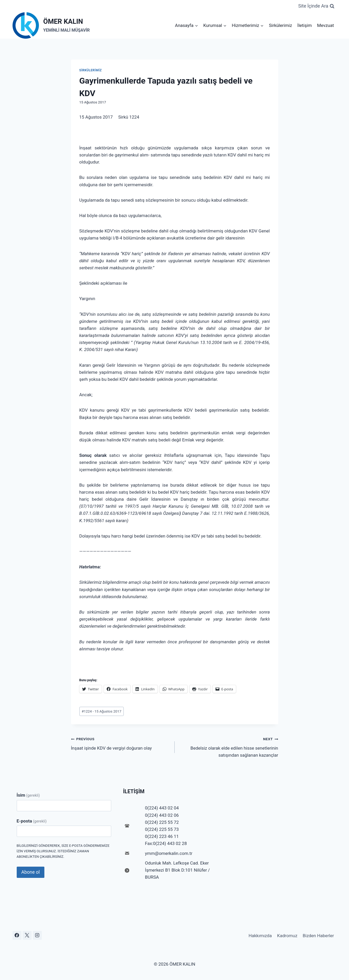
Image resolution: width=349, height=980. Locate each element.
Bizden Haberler (318, 936)
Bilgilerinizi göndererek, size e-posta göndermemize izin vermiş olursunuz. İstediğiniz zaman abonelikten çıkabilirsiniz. (63, 851)
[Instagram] (37, 935)
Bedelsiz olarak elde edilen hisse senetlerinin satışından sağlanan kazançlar (229, 746)
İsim (28, 795)
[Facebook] (17, 935)
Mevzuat (326, 25)
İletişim (304, 25)
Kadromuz (287, 936)
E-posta (32, 821)
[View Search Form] (316, 6)
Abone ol (31, 872)
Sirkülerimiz (280, 25)
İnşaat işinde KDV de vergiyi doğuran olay (121, 743)
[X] (27, 935)
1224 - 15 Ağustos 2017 (102, 711)
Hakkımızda (260, 936)
